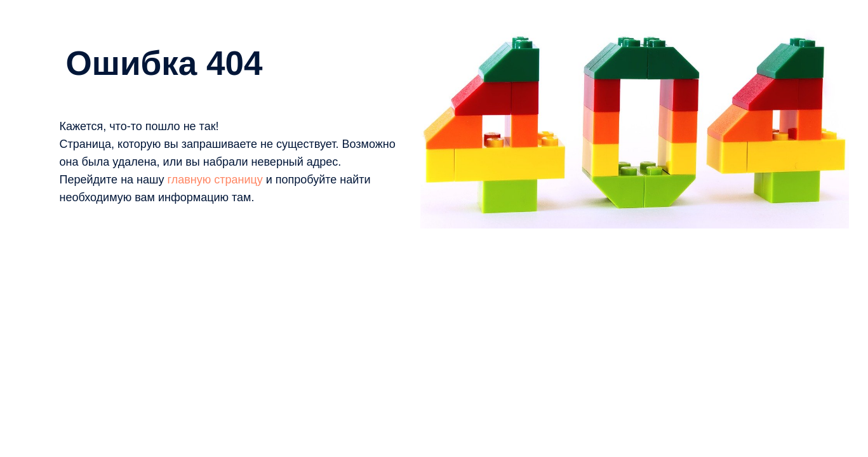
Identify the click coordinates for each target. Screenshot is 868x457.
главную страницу (215, 180)
